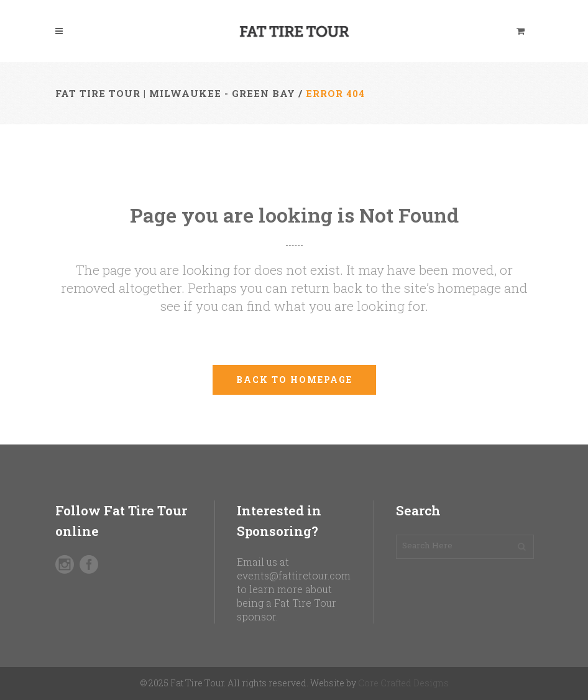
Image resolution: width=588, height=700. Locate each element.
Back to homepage (294, 380)
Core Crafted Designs (403, 683)
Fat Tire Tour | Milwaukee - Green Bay (175, 93)
